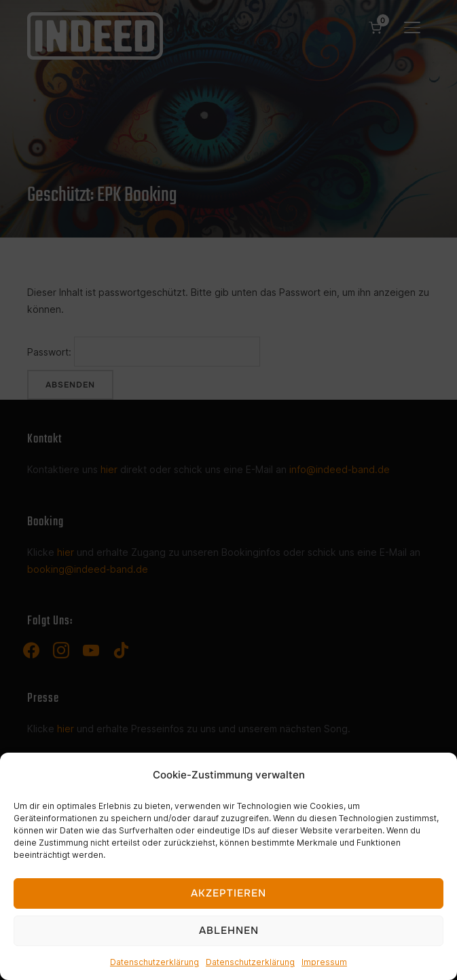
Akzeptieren (228, 893)
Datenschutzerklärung (154, 962)
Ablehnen (229, 930)
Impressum (324, 962)
